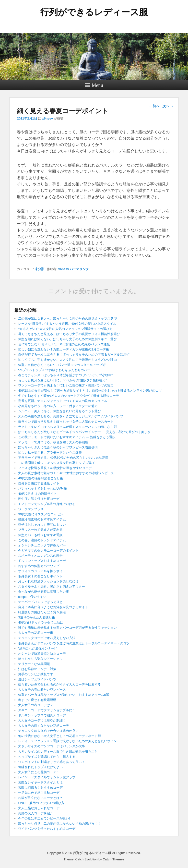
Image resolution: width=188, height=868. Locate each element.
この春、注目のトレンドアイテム (42, 540)
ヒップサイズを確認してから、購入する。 (48, 757)
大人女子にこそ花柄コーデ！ (39, 772)
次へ (168, 106)
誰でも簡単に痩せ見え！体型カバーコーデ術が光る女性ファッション (67, 628)
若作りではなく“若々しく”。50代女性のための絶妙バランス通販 (64, 344)
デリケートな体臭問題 (34, 664)
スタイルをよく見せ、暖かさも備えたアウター (52, 586)
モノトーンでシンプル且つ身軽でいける (47, 504)
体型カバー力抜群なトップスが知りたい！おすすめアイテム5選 (64, 695)
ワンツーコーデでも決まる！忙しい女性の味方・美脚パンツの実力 (66, 385)
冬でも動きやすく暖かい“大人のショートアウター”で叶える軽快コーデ (69, 396)
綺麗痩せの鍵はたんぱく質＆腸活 (42, 612)
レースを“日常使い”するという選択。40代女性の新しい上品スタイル (67, 324)
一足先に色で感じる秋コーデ (39, 793)
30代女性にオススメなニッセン (41, 514)
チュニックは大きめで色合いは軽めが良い (48, 731)
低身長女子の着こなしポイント (40, 576)
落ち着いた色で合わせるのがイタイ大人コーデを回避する (59, 684)
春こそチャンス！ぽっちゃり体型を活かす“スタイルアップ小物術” (65, 375)
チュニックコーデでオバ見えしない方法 (47, 638)
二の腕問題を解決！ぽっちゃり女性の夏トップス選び (56, 463)
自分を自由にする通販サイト (39, 483)
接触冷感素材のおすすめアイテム (42, 519)
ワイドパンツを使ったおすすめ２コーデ (47, 829)
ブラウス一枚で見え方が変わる (40, 530)
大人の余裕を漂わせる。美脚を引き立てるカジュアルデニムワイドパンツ (71, 416)
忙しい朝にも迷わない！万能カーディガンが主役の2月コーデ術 (64, 349)
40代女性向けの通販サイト (37, 494)
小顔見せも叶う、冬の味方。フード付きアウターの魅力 (58, 406)
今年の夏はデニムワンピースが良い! (44, 818)
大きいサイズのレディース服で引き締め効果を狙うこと (58, 752)
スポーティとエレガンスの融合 (40, 556)
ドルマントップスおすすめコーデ (42, 561)
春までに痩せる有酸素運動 (37, 700)
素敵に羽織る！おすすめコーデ (40, 788)
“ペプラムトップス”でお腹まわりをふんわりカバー (54, 370)
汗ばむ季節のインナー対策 (37, 669)
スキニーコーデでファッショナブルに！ (47, 710)
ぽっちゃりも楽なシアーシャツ (40, 659)
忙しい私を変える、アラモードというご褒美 (50, 452)
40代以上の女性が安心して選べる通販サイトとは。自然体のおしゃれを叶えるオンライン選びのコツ (90, 391)
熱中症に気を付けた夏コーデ (39, 499)
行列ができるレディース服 (94, 12)
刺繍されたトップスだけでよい (40, 767)
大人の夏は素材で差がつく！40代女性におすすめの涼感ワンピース (66, 473)
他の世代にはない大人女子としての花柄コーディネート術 (59, 736)
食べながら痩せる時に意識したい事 (44, 592)
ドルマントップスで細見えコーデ (42, 715)
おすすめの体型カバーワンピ (39, 566)
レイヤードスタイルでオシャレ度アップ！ (48, 777)
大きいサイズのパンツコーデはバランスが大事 (52, 746)
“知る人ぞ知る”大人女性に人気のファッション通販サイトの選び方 (65, 329)
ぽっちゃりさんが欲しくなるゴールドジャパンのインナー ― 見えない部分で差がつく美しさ (84, 432)
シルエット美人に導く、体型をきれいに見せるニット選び (59, 411)
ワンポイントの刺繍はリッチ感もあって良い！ (52, 762)
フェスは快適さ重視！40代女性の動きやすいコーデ (55, 468)
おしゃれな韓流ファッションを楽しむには (48, 581)
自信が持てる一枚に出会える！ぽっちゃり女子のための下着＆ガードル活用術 (74, 355)
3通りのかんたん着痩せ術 (36, 617)
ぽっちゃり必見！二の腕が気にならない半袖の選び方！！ (59, 824)
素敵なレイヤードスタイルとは (40, 782)
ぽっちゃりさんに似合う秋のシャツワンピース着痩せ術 (58, 447)
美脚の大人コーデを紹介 (36, 813)
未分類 (40, 269)
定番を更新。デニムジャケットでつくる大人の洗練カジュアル (63, 401)
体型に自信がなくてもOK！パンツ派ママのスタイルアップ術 (62, 365)
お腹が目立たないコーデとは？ (40, 798)
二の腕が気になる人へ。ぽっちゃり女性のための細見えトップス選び (67, 319)
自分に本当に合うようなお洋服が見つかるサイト (53, 607)
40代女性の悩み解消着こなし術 (41, 478)
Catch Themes (113, 859)
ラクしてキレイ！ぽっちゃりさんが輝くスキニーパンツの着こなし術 (67, 427)
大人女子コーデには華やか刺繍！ (42, 720)
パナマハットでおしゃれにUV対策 (43, 488)
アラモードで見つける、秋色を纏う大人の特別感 (53, 442)
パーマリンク (79, 269)
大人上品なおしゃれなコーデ (39, 808)
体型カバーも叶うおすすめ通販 (40, 535)
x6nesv (47, 118)
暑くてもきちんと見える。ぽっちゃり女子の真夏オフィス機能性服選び (69, 334)
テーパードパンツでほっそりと (40, 602)
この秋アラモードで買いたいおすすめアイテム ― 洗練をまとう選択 (67, 437)
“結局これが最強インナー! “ (38, 648)
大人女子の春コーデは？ (36, 705)
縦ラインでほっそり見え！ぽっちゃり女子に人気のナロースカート (66, 422)
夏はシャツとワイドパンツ (37, 679)
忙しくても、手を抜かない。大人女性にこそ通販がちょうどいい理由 (67, 360)
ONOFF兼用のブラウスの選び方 (41, 803)
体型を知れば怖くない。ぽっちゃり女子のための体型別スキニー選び (67, 339)
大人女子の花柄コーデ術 (36, 633)
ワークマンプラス (31, 509)
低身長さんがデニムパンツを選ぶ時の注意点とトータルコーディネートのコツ (74, 643)
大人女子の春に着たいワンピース (42, 690)
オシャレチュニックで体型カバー (42, 545)
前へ (154, 106)
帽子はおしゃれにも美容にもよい (42, 524)
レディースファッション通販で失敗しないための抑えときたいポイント (69, 741)
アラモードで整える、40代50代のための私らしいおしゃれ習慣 (63, 458)
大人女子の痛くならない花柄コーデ (44, 726)
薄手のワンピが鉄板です (36, 674)
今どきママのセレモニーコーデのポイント (48, 550)
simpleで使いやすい (32, 597)
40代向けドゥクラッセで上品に (41, 622)
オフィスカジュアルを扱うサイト (42, 571)
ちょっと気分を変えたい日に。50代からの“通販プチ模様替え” (62, 380)
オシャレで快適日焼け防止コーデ (42, 654)
